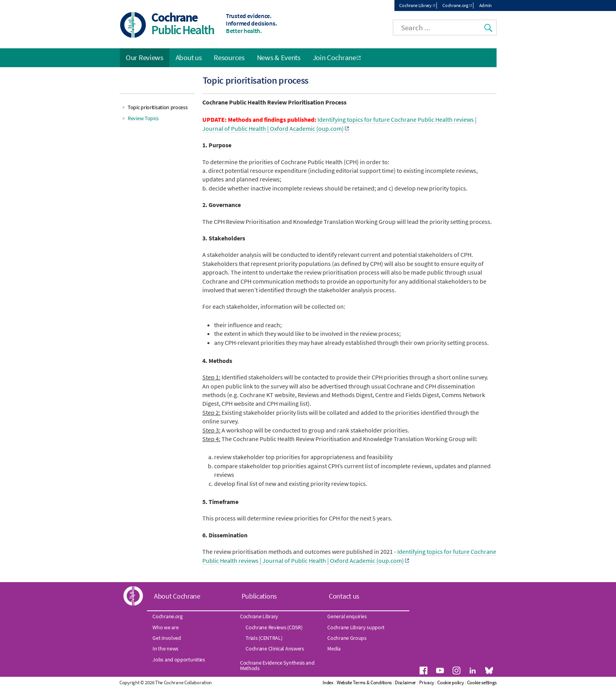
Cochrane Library (415, 5)
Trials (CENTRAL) (264, 638)
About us (189, 57)
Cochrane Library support (356, 627)
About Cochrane (177, 596)
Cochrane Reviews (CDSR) (274, 627)
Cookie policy (450, 682)
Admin (486, 5)
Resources (229, 57)
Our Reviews (145, 57)
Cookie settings (482, 682)
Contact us (344, 596)
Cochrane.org (455, 5)
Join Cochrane (334, 57)
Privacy (427, 682)
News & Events (279, 57)
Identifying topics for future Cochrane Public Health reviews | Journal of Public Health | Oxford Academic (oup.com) (339, 124)
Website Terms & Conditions (364, 682)
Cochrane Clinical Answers (275, 649)
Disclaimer (405, 682)
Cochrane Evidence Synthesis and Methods (277, 665)
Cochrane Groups (347, 638)
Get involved (167, 638)
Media (334, 649)
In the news (165, 649)
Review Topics (143, 118)
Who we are (165, 627)
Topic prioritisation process (158, 107)
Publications (259, 596)
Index (328, 682)
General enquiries (347, 616)
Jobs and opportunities (179, 660)
